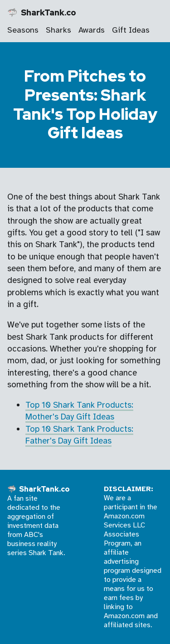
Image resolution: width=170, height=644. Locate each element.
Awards (92, 30)
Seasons (23, 30)
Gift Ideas (131, 30)
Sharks (58, 30)
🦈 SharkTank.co (42, 12)
